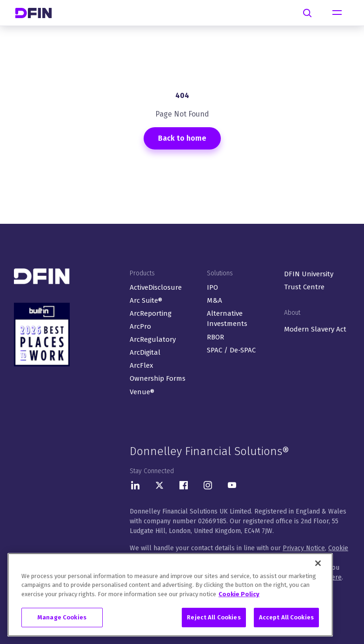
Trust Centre (304, 287)
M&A (215, 300)
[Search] (307, 13)
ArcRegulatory (153, 339)
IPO (212, 287)
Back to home (182, 138)
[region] (170, 596)
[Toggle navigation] (337, 13)
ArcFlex (141, 365)
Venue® (142, 392)
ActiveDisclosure (156, 287)
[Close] (318, 565)
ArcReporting (151, 313)
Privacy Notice (304, 548)
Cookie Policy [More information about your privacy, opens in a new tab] (239, 595)
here (335, 577)
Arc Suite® (146, 300)
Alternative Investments (227, 319)
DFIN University (309, 274)
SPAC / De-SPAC (231, 350)
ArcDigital (145, 352)
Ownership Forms (158, 378)
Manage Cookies (62, 619)
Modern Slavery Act (315, 329)
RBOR (215, 337)
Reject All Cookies (214, 619)
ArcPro (140, 326)
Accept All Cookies (286, 619)
